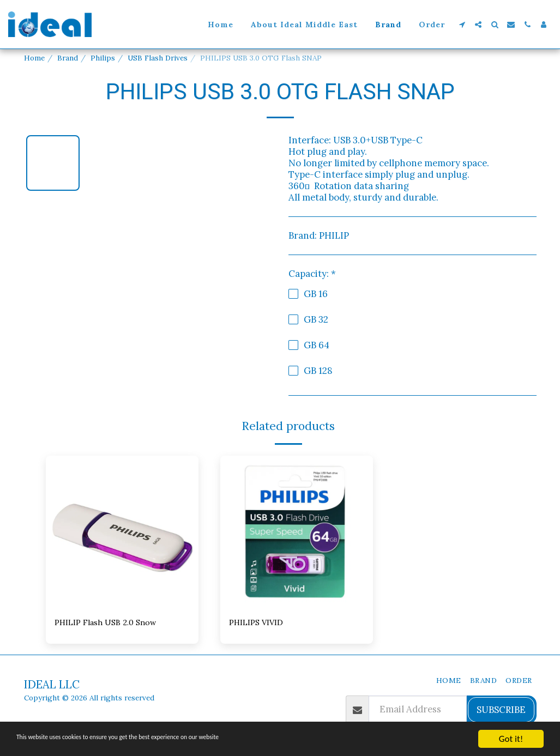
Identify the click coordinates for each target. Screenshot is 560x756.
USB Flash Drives (158, 58)
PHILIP (334, 235)
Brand (68, 58)
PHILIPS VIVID (260, 624)
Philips (103, 58)
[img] (122, 532)
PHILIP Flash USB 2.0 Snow (113, 624)
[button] (462, 25)
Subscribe (501, 711)
